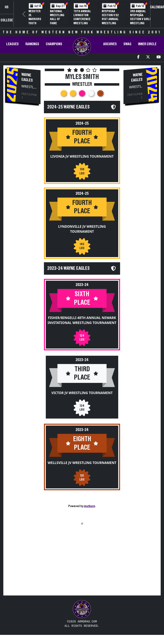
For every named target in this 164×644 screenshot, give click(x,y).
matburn (89, 506)
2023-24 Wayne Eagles (68, 268)
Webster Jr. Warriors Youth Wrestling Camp (36, 21)
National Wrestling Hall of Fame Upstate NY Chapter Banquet (58, 23)
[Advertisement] (24, 178)
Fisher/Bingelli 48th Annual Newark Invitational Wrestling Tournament (82, 320)
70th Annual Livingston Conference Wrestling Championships (84, 19)
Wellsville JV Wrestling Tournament (82, 467)
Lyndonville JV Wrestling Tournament (82, 229)
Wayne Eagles (27, 77)
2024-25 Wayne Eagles (68, 107)
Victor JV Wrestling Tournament (82, 397)
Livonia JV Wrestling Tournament (82, 156)
